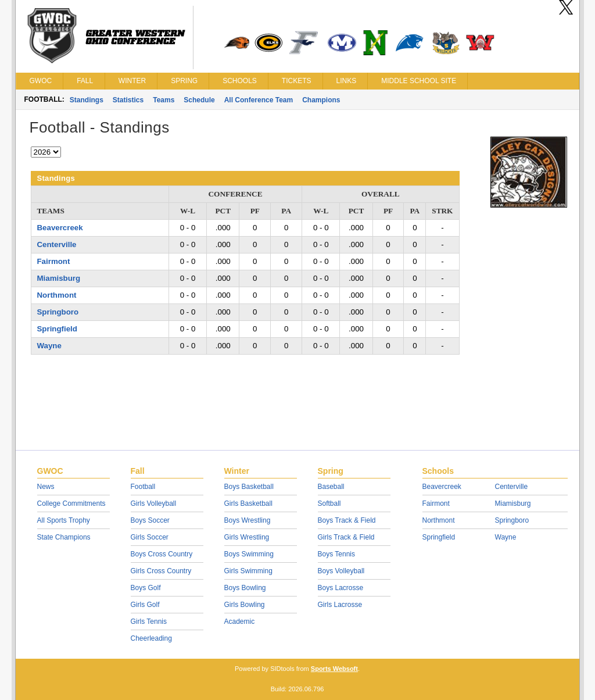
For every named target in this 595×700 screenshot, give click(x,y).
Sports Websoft (334, 669)
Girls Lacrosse (340, 605)
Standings (87, 100)
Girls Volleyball (154, 503)
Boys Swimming (249, 554)
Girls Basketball (248, 503)
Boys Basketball (249, 487)
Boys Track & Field (347, 520)
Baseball (331, 487)
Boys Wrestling (248, 520)
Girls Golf (145, 605)
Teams (164, 100)
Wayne (49, 346)
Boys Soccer (150, 520)
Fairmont (54, 261)
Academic (240, 622)
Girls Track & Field (346, 537)
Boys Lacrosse (341, 588)
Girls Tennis (149, 622)
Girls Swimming (248, 571)
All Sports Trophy (64, 520)
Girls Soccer (150, 537)
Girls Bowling (245, 605)
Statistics (128, 100)
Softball (329, 503)
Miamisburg (59, 278)
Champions (321, 100)
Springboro (58, 312)
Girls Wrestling (247, 537)
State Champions (64, 537)
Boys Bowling (245, 588)
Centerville (57, 244)
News (46, 487)
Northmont (57, 295)
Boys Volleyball (341, 571)
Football (143, 487)
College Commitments (71, 503)
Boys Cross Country (162, 554)
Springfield (57, 329)
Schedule (199, 100)
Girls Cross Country (161, 571)
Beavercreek (60, 228)
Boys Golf (146, 588)
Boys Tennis (336, 554)
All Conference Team (259, 100)
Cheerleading (151, 638)
